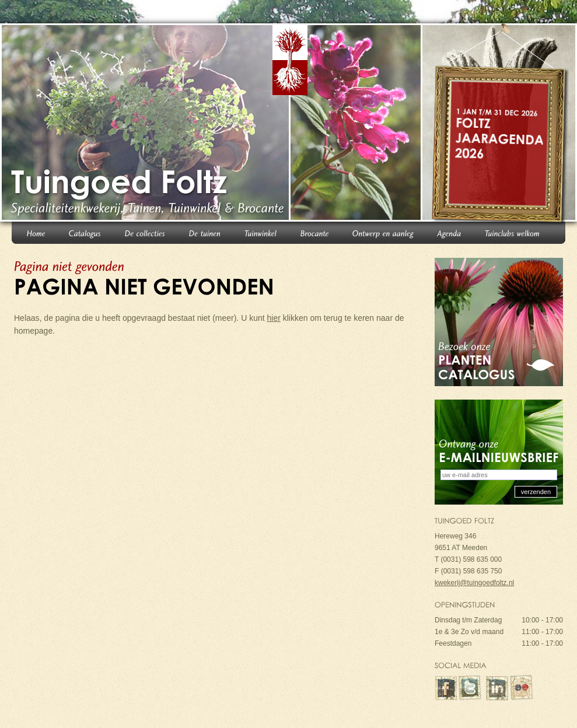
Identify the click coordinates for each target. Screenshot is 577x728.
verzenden (536, 492)
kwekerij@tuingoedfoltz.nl (474, 583)
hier (274, 318)
